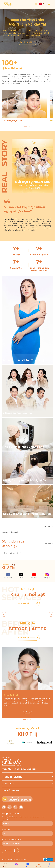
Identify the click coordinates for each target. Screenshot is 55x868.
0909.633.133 (24, 800)
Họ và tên (6, 819)
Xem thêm (49, 526)
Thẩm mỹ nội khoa (13, 120)
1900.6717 (12, 800)
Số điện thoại (6, 829)
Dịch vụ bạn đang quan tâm (11, 839)
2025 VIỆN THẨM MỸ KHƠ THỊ (17, 859)
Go (27, 712)
